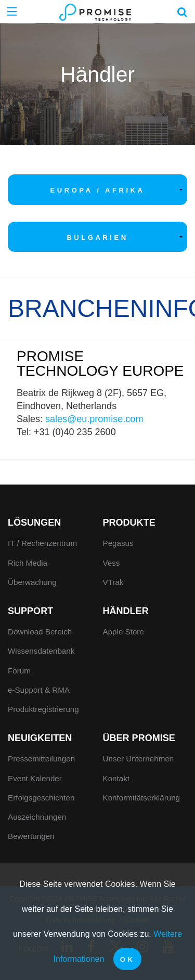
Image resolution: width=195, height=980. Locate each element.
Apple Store (123, 632)
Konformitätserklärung (142, 798)
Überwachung (32, 582)
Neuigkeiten (40, 738)
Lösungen (34, 523)
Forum (19, 671)
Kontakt (116, 778)
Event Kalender (35, 778)
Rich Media (28, 563)
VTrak (113, 582)
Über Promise (139, 738)
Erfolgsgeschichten (41, 798)
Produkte (129, 523)
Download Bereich (40, 632)
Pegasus (118, 543)
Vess (112, 563)
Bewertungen (31, 836)
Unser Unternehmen (139, 759)
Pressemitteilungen (41, 759)
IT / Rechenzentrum (42, 543)
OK (128, 959)
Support (30, 611)
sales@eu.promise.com (94, 419)
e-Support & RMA (39, 690)
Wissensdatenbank (41, 651)
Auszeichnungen (37, 817)
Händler (126, 611)
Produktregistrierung (43, 709)
